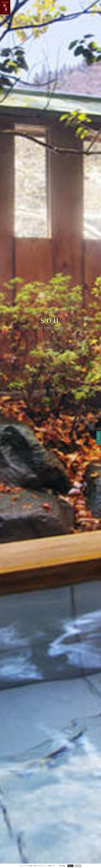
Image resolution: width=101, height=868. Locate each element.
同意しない (78, 866)
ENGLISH (82, 3)
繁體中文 (91, 3)
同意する (70, 866)
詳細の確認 (62, 866)
